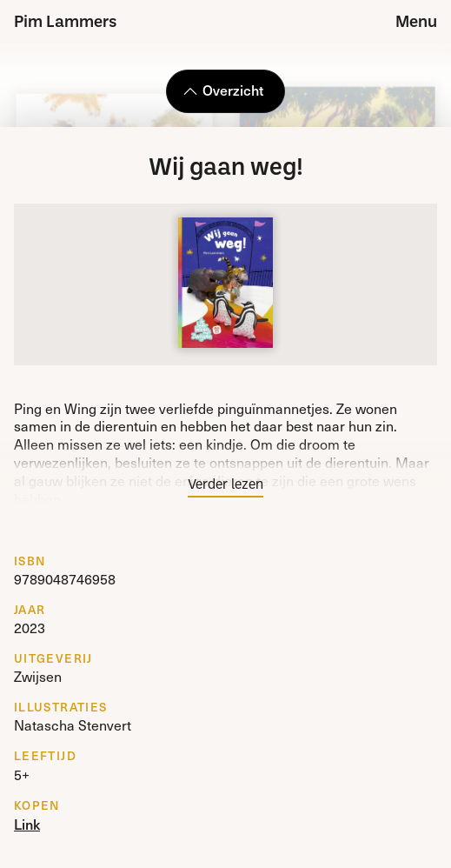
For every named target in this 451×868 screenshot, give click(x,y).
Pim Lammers (66, 23)
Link (27, 824)
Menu (416, 23)
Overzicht (223, 90)
